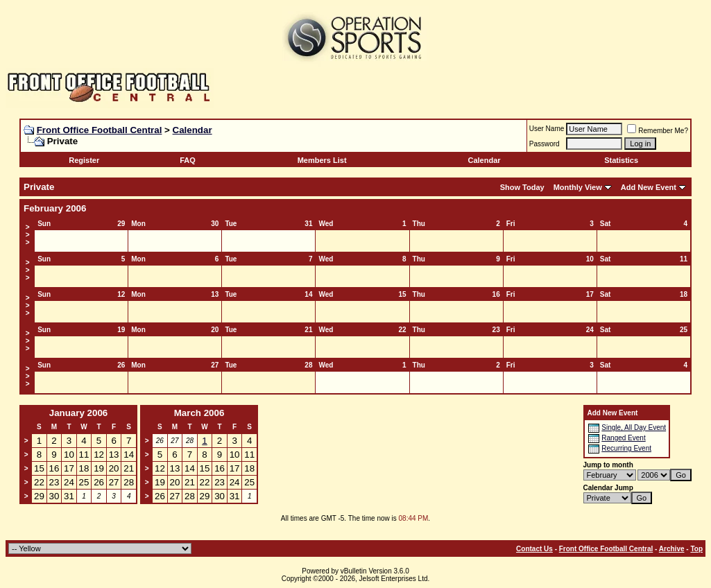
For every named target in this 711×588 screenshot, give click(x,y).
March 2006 (199, 413)
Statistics (621, 160)
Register (84, 160)
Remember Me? (658, 131)
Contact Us (534, 549)
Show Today (522, 187)
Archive (672, 549)
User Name (547, 129)
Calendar (192, 130)
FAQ (188, 160)
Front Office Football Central (100, 130)
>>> (28, 235)
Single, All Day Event (634, 427)
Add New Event (649, 187)
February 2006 (55, 208)
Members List (322, 160)
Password (545, 144)
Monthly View (578, 187)
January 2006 (78, 413)
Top (696, 549)
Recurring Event (626, 448)
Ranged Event (623, 438)
